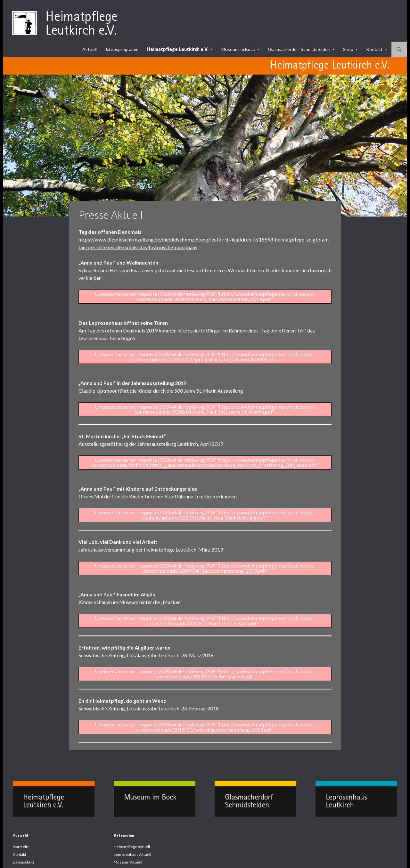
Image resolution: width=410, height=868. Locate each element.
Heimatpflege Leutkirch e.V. (178, 49)
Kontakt (374, 49)
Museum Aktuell (128, 862)
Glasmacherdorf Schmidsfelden (299, 49)
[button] (14, 854)
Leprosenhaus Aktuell (132, 854)
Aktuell (90, 49)
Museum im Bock (238, 49)
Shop (348, 49)
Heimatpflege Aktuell (132, 847)
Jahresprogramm (122, 49)
